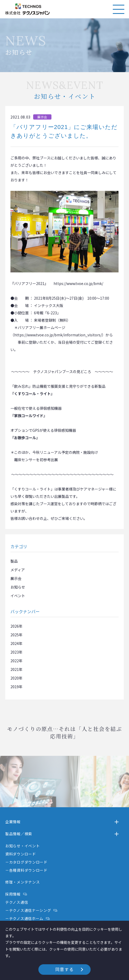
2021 (15, 669)
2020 (15, 678)
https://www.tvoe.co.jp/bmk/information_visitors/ (58, 338)
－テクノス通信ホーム (24, 918)
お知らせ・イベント (22, 846)
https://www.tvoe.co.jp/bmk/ (78, 287)
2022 (15, 661)
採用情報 (13, 894)
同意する (64, 969)
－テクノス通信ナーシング (28, 910)
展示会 (16, 578)
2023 (15, 652)
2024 (15, 643)
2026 (15, 626)
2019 (15, 687)
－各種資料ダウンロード (26, 870)
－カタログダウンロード (26, 862)
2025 (15, 635)
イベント (18, 596)
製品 (14, 561)
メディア (18, 570)
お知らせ (18, 587)
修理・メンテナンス (22, 882)
